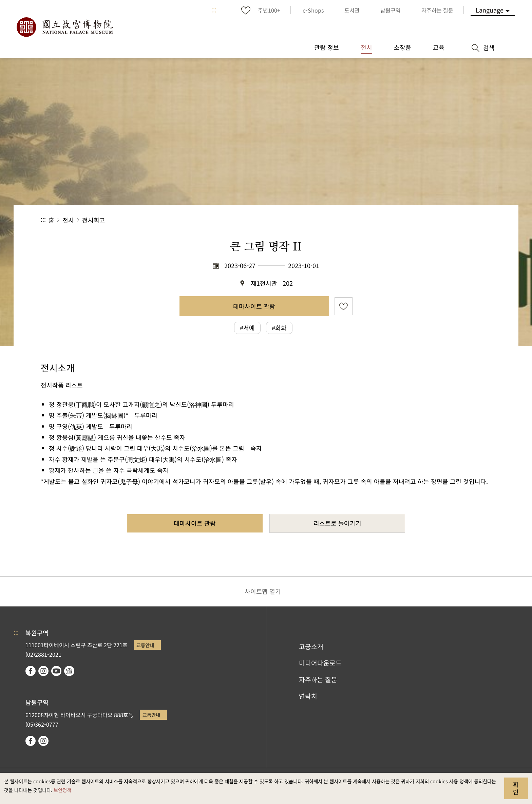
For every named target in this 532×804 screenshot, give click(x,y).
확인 (516, 788)
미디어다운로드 (320, 663)
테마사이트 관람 (254, 306)
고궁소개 (311, 647)
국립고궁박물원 (64, 27)
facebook (31, 671)
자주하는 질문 (318, 679)
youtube (56, 671)
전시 (68, 220)
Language (490, 10)
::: (214, 10)
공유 (417, 220)
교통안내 (145, 645)
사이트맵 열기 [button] (263, 591)
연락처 (308, 696)
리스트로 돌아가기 (337, 523)
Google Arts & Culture (69, 671)
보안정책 (62, 790)
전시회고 (94, 220)
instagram (43, 671)
